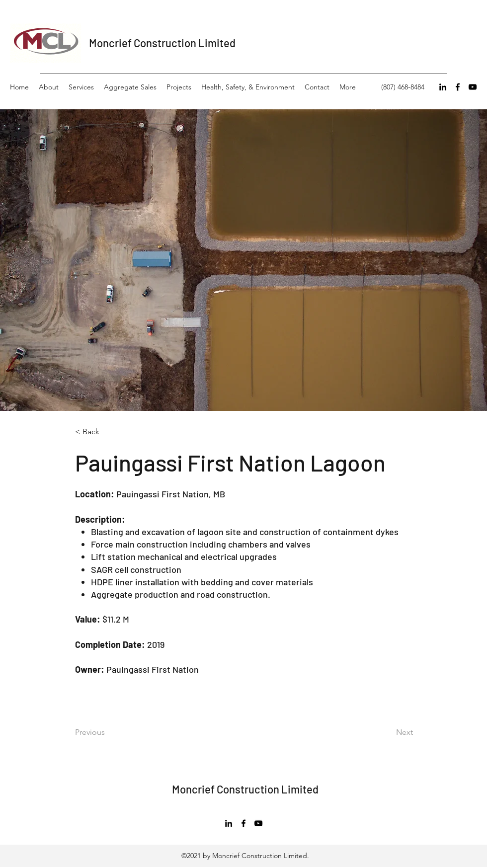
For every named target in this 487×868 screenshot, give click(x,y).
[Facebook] (458, 87)
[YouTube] (473, 87)
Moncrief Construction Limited (162, 43)
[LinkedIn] (443, 87)
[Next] (379, 732)
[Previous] (115, 732)
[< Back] (108, 432)
